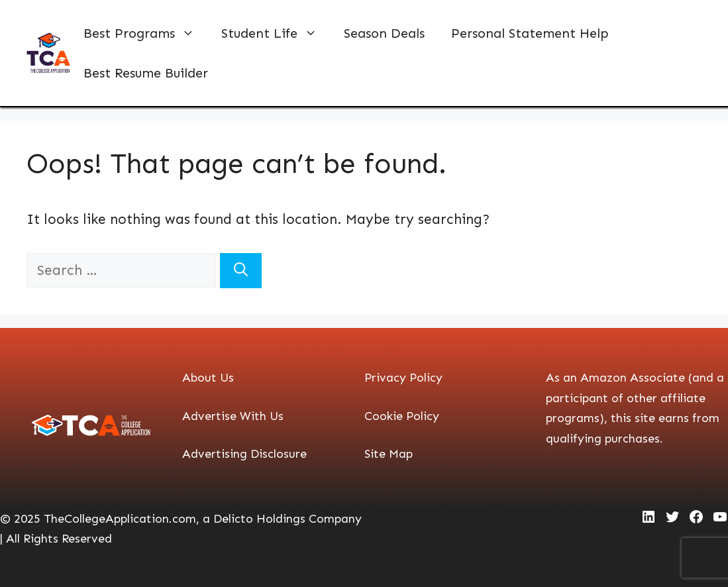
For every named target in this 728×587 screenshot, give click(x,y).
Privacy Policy (403, 378)
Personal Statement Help (530, 33)
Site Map (389, 454)
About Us (208, 378)
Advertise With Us (233, 416)
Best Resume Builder (146, 73)
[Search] (241, 271)
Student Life (276, 33)
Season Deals (384, 33)
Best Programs (146, 33)
